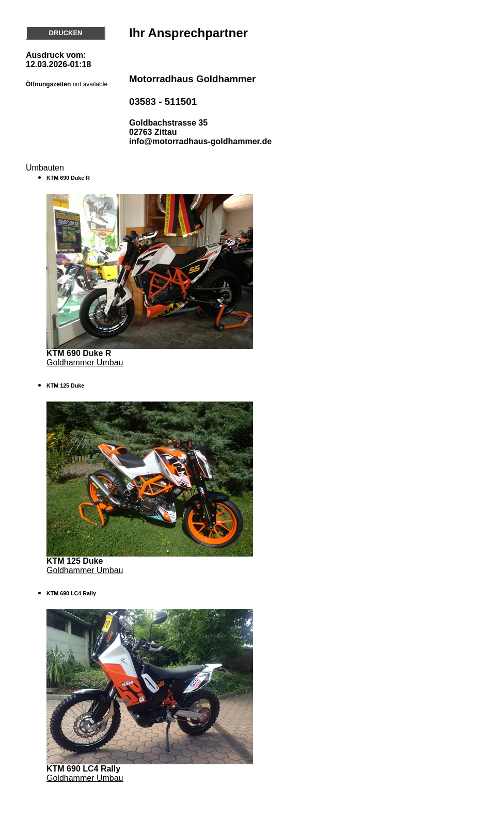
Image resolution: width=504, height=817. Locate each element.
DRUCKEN (66, 33)
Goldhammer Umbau (85, 363)
